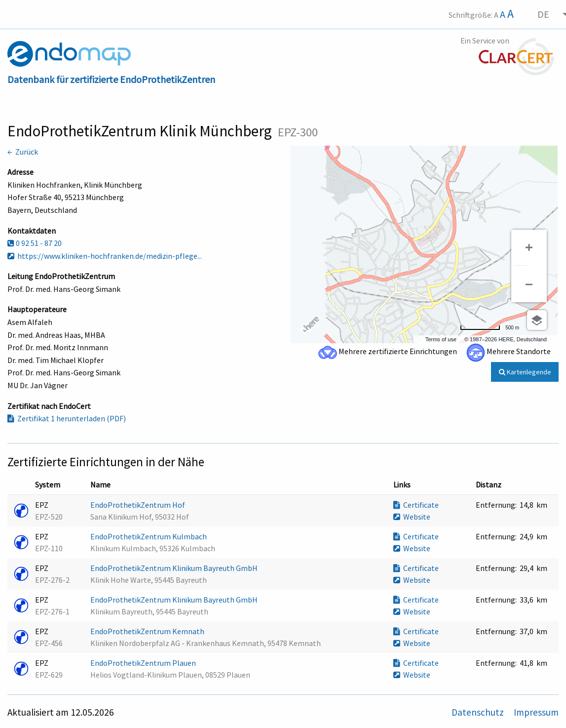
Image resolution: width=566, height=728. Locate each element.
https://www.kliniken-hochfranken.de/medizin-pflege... (105, 256)
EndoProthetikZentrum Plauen (144, 663)
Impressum (536, 712)
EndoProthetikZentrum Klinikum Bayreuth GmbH (175, 568)
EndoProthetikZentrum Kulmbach (149, 536)
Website (412, 517)
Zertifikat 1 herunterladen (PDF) (67, 418)
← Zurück (23, 152)
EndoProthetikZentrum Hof (138, 505)
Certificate (416, 505)
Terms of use (441, 339)
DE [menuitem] (543, 14)
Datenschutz (479, 712)
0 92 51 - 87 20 (35, 243)
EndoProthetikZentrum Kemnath (148, 631)
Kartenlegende (525, 372)
